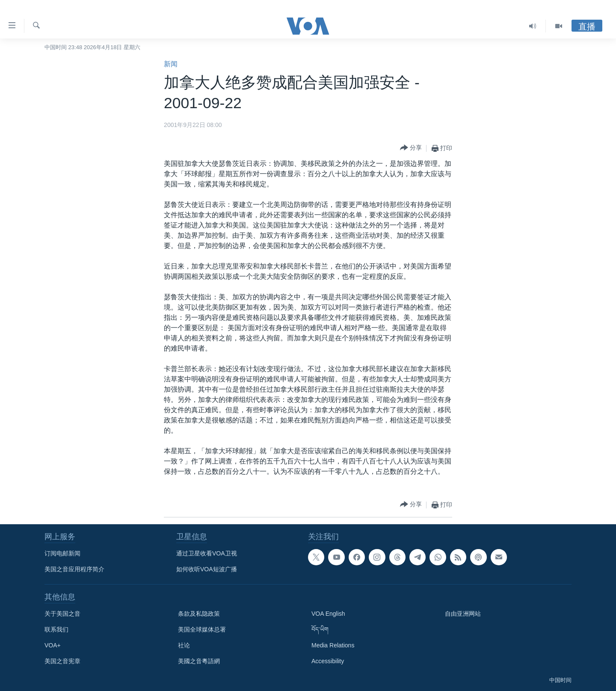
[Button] (411, 148)
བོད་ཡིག (320, 629)
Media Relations (333, 645)
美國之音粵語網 (199, 661)
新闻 (171, 64)
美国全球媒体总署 (202, 629)
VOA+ (53, 645)
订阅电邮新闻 (62, 553)
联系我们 (56, 629)
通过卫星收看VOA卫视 (207, 553)
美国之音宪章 (62, 661)
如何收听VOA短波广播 (207, 569)
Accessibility (328, 661)
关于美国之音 (62, 614)
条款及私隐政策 (199, 614)
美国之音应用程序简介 (74, 569)
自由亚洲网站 (463, 614)
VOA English (328, 614)
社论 (184, 645)
